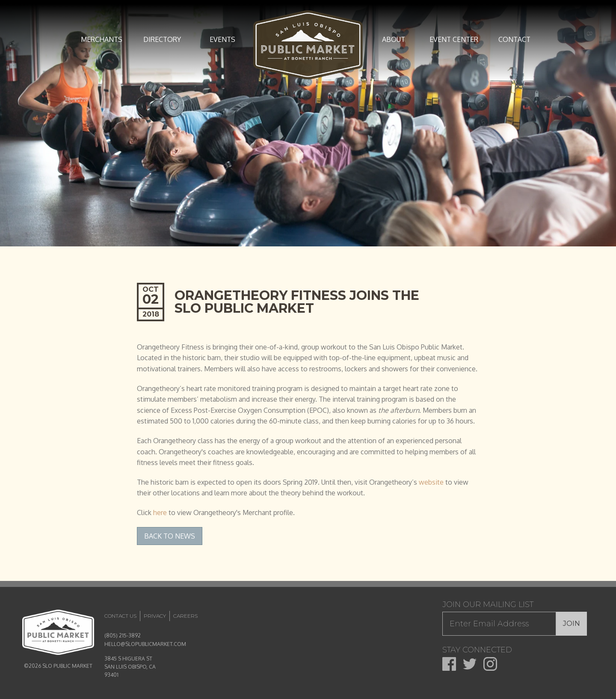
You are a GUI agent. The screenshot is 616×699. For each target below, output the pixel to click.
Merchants (102, 39)
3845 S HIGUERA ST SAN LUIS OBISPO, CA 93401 (130, 667)
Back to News (170, 536)
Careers (185, 616)
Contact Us (120, 616)
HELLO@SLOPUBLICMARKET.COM (145, 644)
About (394, 39)
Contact (514, 39)
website (431, 482)
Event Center (454, 39)
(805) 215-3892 (123, 635)
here (160, 512)
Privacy (155, 616)
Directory (162, 39)
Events (222, 39)
